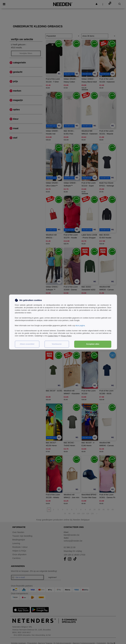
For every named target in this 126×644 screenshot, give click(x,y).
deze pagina (80, 326)
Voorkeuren (57, 344)
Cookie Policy (53, 336)
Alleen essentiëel (27, 344)
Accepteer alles (93, 344)
